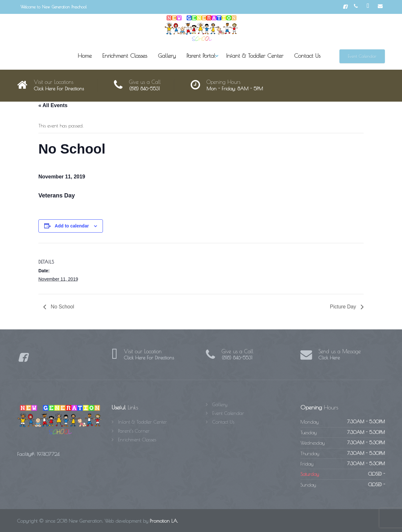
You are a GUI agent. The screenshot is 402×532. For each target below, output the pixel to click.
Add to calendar (72, 226)
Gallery (167, 56)
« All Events (53, 105)
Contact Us (307, 56)
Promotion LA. (164, 521)
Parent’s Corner (134, 431)
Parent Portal (201, 56)
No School (62, 307)
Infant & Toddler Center (255, 56)
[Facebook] (345, 7)
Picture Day (343, 307)
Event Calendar (362, 56)
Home (85, 56)
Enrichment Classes (125, 56)
